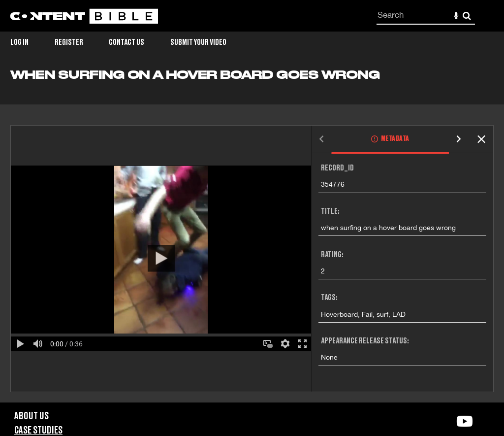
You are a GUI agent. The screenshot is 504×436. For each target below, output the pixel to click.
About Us (31, 416)
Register (69, 42)
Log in (19, 42)
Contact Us (126, 42)
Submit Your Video (198, 42)
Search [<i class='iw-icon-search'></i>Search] (467, 16)
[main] (252, 235)
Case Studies (38, 431)
